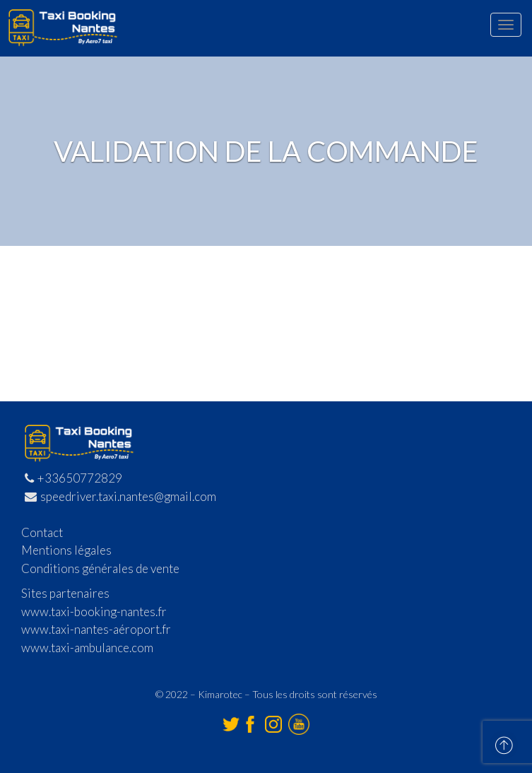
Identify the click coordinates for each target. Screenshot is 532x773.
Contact (42, 532)
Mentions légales (66, 550)
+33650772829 (73, 478)
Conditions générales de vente (100, 568)
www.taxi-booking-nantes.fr (94, 612)
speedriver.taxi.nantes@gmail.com (120, 496)
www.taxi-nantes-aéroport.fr (96, 629)
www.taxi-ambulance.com (87, 648)
